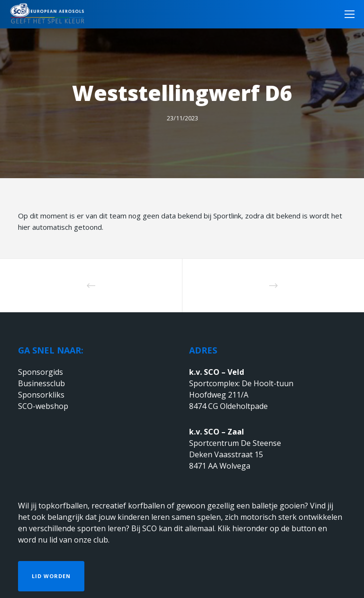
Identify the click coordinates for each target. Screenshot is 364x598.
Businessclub (41, 383)
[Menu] (346, 14)
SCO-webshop (43, 406)
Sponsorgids (41, 372)
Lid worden (51, 576)
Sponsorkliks (41, 395)
